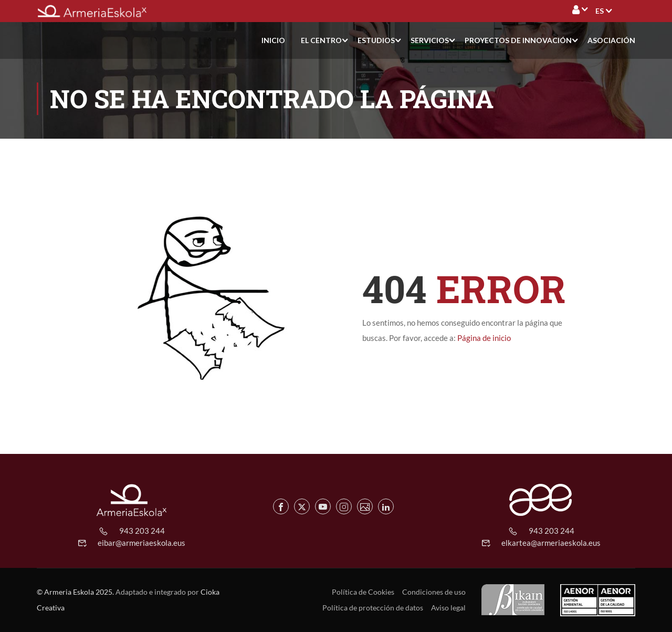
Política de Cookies (363, 592)
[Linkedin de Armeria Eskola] (386, 506)
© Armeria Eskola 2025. (75, 592)
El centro (321, 40)
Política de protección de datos (373, 608)
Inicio (273, 40)
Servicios (430, 40)
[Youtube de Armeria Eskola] (323, 506)
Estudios (376, 40)
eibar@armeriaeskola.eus (141, 543)
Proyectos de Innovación (518, 40)
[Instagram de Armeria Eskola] (344, 506)
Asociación (611, 40)
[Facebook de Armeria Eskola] (281, 506)
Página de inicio (484, 338)
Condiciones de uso (434, 592)
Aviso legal (448, 608)
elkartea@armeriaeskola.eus (551, 543)
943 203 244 (142, 531)
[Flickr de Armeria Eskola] (365, 506)
